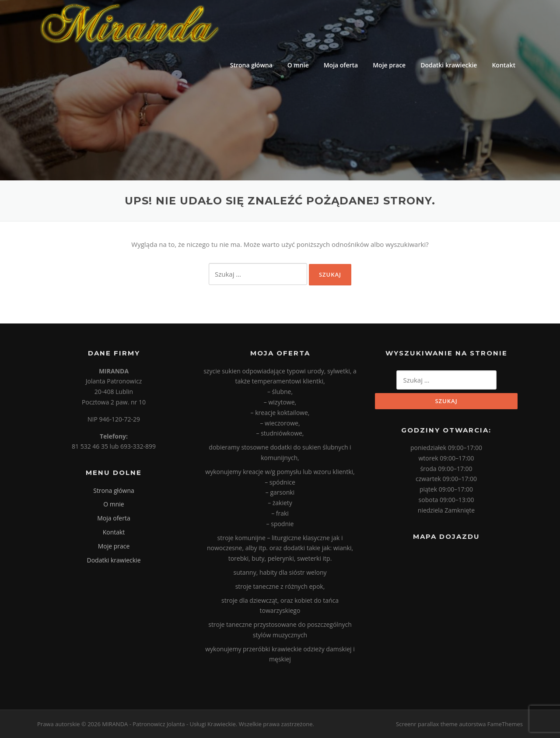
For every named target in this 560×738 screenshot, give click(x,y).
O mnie (298, 65)
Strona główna (251, 65)
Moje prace (389, 65)
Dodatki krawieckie (449, 65)
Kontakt (504, 65)
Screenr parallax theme (427, 724)
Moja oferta (341, 65)
